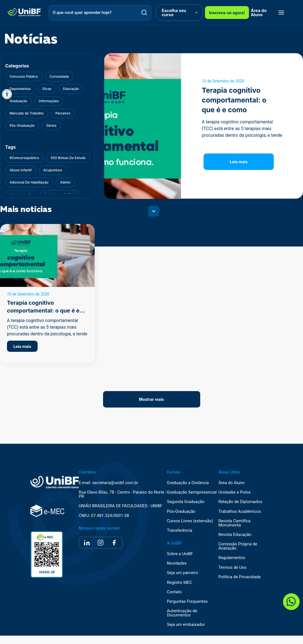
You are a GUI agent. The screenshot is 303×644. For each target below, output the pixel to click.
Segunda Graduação (186, 502)
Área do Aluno (259, 13)
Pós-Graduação (181, 512)
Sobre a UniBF (180, 554)
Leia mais (239, 162)
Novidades (177, 563)
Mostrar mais (151, 399)
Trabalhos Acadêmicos (240, 512)
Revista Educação (235, 535)
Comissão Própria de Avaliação (238, 546)
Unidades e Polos (234, 492)
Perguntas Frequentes (187, 602)
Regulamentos (232, 558)
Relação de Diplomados (240, 502)
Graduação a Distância (188, 483)
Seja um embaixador (186, 625)
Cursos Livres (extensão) (190, 521)
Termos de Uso (232, 568)
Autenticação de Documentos (182, 613)
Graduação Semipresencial (192, 492)
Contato (174, 592)
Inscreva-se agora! (227, 13)
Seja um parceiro (182, 573)
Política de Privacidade (240, 577)
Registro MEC (179, 583)
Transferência (179, 530)
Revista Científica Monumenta (234, 523)
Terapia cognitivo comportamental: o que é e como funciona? (43, 311)
